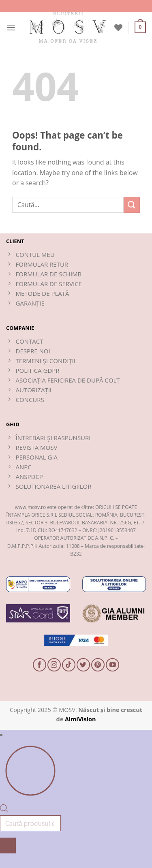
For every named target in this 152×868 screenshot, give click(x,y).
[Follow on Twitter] (83, 665)
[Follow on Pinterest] (98, 665)
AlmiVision (80, 719)
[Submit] (132, 205)
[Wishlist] (118, 28)
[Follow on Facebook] (40, 665)
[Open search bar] (4, 810)
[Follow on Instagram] (54, 665)
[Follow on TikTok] (69, 665)
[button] (11, 27)
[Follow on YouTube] (112, 665)
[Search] (8, 846)
